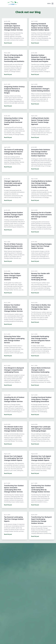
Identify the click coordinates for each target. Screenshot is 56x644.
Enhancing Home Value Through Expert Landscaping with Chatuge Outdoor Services (14, 339)
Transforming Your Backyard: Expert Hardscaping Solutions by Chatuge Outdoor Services (41, 520)
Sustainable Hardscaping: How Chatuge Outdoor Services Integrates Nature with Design (41, 339)
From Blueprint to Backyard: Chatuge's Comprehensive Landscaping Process (14, 370)
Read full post (8, 43)
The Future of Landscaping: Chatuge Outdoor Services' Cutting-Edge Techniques (14, 152)
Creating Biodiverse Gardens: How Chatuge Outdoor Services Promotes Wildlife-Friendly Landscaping (42, 184)
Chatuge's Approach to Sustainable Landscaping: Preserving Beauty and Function (13, 184)
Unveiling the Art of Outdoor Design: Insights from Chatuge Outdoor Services (14, 399)
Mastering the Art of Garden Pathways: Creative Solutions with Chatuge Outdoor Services (41, 216)
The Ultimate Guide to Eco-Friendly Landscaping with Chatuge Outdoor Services (14, 429)
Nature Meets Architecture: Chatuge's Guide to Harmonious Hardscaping (41, 370)
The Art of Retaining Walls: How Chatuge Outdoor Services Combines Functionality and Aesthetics (14, 58)
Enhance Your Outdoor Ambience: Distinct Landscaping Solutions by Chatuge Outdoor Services (13, 308)
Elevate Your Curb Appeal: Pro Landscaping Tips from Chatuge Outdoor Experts (13, 458)
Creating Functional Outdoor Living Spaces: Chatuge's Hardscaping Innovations (41, 399)
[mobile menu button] (52, 4)
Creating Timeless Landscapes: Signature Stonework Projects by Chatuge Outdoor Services (13, 27)
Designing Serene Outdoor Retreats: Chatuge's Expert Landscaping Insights (13, 215)
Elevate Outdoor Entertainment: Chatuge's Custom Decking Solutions (41, 89)
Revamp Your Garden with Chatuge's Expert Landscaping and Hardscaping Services (40, 277)
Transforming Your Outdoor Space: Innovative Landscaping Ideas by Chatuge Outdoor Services (41, 489)
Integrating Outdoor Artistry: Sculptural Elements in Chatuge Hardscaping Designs (14, 90)
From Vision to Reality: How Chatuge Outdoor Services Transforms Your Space (41, 307)
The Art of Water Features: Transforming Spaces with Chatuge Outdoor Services (13, 246)
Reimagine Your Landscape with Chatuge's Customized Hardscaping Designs (41, 429)
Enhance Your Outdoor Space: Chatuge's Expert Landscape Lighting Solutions (13, 277)
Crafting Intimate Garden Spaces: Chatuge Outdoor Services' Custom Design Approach (40, 121)
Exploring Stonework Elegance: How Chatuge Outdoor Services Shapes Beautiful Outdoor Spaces (40, 27)
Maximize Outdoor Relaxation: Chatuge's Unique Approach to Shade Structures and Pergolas (41, 58)
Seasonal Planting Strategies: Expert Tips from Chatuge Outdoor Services (42, 246)
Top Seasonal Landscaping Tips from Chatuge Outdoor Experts (14, 519)
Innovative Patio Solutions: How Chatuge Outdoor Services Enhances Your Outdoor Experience (41, 153)
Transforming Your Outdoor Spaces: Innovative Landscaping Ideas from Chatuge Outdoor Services (14, 489)
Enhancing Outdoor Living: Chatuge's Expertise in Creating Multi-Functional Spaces (14, 121)
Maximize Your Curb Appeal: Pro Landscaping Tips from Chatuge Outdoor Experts (41, 458)
